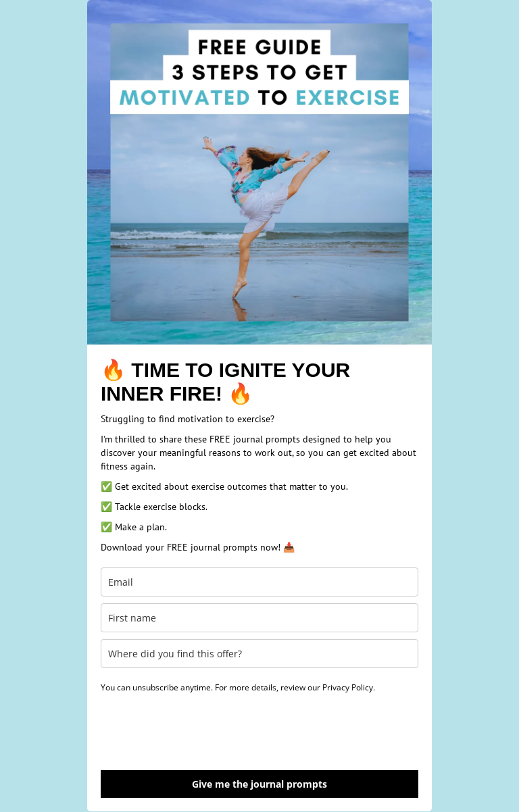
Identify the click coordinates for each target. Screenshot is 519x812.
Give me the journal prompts (259, 784)
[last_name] (259, 654)
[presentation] (203, 730)
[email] (259, 582)
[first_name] (259, 618)
